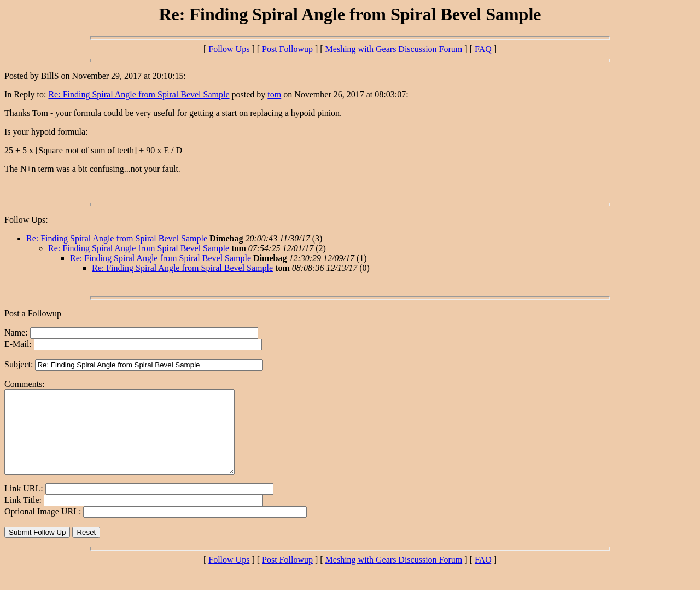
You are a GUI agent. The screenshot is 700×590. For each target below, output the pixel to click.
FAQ (483, 49)
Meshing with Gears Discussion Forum (394, 49)
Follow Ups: (26, 220)
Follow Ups (229, 49)
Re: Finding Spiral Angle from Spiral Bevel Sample (139, 94)
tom (274, 94)
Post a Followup (33, 313)
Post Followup (287, 49)
